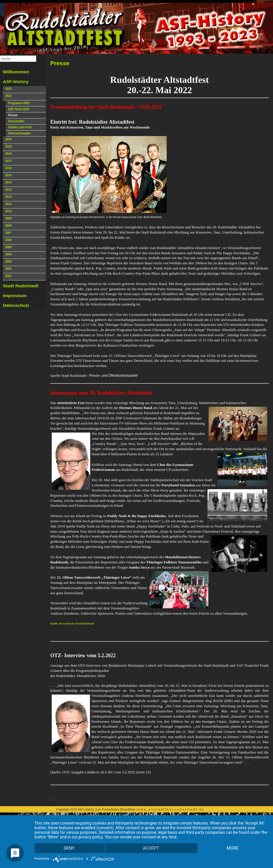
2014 (8, 182)
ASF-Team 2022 (19, 109)
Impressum (15, 296)
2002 (8, 269)
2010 (8, 211)
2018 (8, 154)
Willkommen (16, 72)
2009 (8, 218)
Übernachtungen (19, 133)
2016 (8, 168)
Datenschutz (16, 305)
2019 (8, 147)
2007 (8, 233)
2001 (8, 276)
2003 (8, 262)
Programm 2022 (19, 103)
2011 (8, 204)
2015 (8, 175)
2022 (8, 96)
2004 (8, 254)
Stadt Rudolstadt (21, 286)
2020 (8, 139)
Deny (69, 848)
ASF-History (16, 82)
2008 (8, 226)
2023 (8, 89)
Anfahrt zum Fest (20, 127)
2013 (8, 190)
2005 (8, 247)
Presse (13, 115)
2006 (8, 240)
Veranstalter (16, 121)
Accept (151, 848)
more (232, 848)
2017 (8, 161)
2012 (8, 197)
